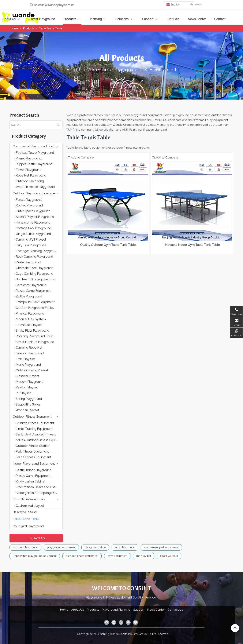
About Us (77, 610)
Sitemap (163, 634)
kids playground (125, 547)
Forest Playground (29, 200)
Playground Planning (116, 610)
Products (93, 610)
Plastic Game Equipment (33, 476)
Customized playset (30, 506)
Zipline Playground (29, 296)
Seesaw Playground (30, 353)
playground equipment (61, 547)
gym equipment (117, 556)
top (235, 628)
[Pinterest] (153, 5)
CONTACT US (36, 538)
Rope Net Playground (31, 175)
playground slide (95, 547)
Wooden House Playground (35, 187)
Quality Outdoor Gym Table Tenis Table (108, 245)
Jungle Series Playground (33, 234)
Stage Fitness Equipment (33, 457)
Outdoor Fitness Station (33, 446)
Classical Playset (28, 376)
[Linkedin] (120, 5)
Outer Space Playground (33, 211)
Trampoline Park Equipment (35, 302)
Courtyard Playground (28, 526)
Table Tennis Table (26, 519)
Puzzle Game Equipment (33, 291)
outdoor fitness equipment (82, 556)
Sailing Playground (29, 399)
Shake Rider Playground (32, 331)
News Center (156, 610)
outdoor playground (25, 547)
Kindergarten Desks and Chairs (37, 487)
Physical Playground (30, 313)
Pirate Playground (28, 262)
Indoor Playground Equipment (34, 464)
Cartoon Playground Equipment (38, 308)
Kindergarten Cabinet (31, 481)
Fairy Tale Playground (31, 245)
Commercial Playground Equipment (38, 146)
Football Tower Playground (35, 153)
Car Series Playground (31, 285)
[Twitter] (131, 5)
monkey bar (144, 556)
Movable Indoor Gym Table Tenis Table (192, 245)
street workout (169, 556)
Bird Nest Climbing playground (37, 279)
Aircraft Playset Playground (35, 217)
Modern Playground (30, 382)
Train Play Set (25, 359)
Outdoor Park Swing (30, 181)
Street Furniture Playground (35, 342)
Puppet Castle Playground (34, 164)
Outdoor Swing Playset (32, 370)
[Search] (218, 5)
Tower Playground (29, 170)
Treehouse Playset (29, 325)
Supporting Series (28, 404)
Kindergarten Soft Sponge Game (39, 493)
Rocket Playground (29, 205)
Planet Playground (29, 158)
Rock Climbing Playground (34, 257)
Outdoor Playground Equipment (35, 193)
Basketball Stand (25, 512)
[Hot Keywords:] (192, 5)
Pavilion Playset (27, 387)
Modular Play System (31, 319)
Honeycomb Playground (33, 222)
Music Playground (28, 365)
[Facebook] (110, 5)
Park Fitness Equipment (32, 451)
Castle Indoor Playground (34, 470)
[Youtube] (142, 5)
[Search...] (32, 125)
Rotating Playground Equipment (38, 336)
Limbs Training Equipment (34, 429)
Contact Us (175, 610)
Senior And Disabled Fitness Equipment (39, 434)
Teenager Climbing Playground (37, 251)
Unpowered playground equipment (35, 556)
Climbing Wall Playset (31, 240)
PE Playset (23, 393)
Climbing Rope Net (29, 348)
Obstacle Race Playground (35, 268)
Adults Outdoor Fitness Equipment (39, 440)
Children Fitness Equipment (35, 423)
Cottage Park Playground (33, 228)
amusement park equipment (161, 547)
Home (64, 610)
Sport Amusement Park (29, 499)
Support (139, 610)
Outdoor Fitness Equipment (32, 417)
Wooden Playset (27, 410)
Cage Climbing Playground (34, 274)
